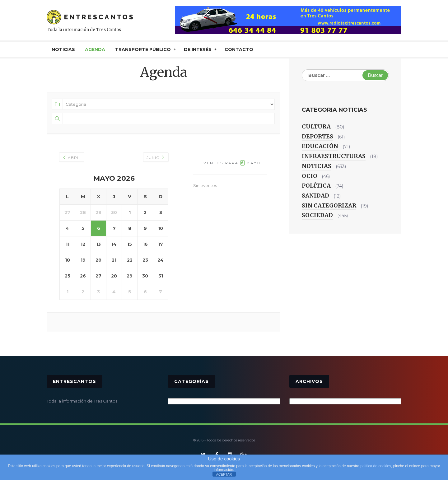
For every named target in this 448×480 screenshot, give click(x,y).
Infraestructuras (334, 156)
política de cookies (376, 466)
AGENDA (95, 49)
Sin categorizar (329, 205)
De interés (198, 49)
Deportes (317, 136)
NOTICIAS (63, 49)
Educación (320, 146)
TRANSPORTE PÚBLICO (143, 49)
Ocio (310, 176)
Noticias (317, 166)
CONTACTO (239, 49)
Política (316, 186)
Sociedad (317, 215)
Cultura (316, 126)
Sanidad (315, 196)
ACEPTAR (224, 474)
